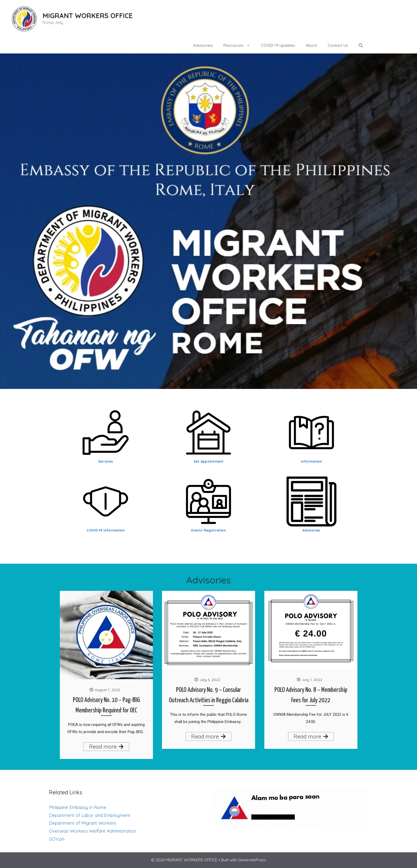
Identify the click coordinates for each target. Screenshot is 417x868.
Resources (239, 45)
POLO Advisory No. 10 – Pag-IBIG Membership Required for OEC (106, 705)
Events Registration (208, 530)
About (311, 45)
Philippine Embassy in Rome (78, 807)
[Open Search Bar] (361, 45)
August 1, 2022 (107, 690)
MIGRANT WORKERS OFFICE (88, 16)
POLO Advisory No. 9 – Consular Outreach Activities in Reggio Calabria (209, 695)
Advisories (203, 45)
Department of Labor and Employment (90, 815)
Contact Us (338, 45)
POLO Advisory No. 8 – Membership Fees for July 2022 (311, 695)
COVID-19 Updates (278, 45)
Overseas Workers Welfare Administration (93, 831)
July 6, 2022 (210, 680)
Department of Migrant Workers (83, 823)
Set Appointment (208, 461)
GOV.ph (57, 839)
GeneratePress (252, 860)
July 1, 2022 (312, 680)
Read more (106, 747)
